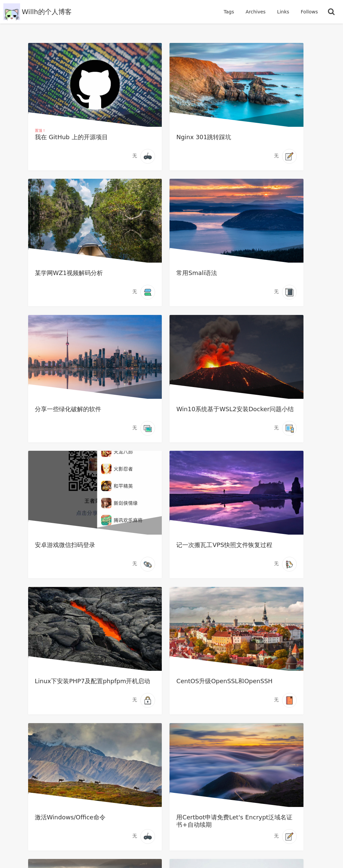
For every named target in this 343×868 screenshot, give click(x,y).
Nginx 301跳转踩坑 (161, 138)
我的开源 (123, 791)
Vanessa (284, 851)
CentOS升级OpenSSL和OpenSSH (72, 554)
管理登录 (220, 791)
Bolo (268, 845)
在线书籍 (159, 791)
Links (284, 12)
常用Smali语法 (56, 275)
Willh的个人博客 (47, 12)
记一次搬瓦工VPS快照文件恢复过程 (170, 416)
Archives (256, 12)
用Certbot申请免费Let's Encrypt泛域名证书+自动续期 (269, 554)
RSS (189, 791)
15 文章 (246, 824)
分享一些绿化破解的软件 (167, 275)
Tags (230, 12)
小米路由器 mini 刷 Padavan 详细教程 (170, 691)
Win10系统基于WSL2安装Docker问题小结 (268, 279)
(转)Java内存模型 (256, 688)
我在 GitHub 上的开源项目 (72, 138)
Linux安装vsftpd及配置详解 (71, 691)
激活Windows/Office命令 (169, 550)
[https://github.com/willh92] (171, 770)
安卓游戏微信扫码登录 (66, 413)
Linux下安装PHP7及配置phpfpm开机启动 (268, 416)
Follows (309, 12)
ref (265, 850)
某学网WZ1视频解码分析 (267, 138)
